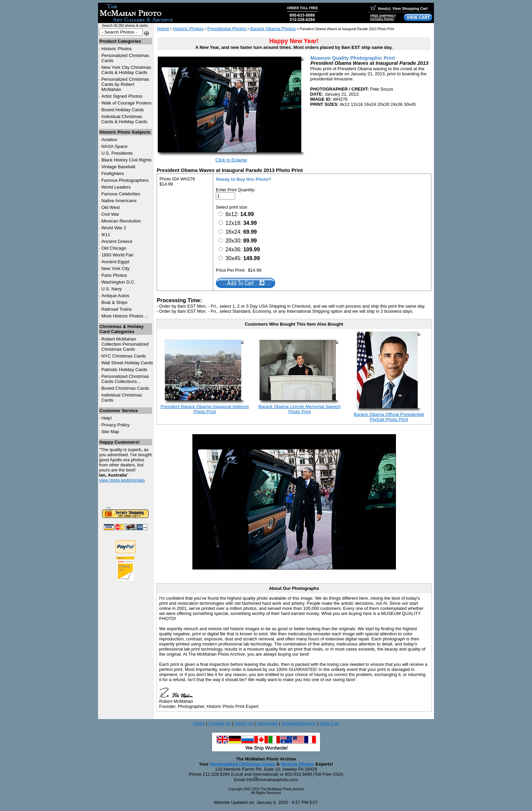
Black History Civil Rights (127, 160)
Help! (107, 418)
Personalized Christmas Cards (242, 764)
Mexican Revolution (121, 221)
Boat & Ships (115, 302)
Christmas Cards (124, 356)
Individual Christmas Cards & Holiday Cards (125, 119)
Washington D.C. (118, 282)
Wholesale (267, 723)
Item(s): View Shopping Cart (399, 8)
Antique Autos (115, 296)
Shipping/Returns (299, 723)
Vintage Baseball (118, 167)
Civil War (110, 214)
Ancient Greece (117, 241)
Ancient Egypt (115, 262)
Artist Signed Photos (122, 96)
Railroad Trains (117, 309)
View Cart (329, 723)
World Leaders (116, 187)
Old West (111, 207)
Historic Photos (117, 49)
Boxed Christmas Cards (125, 388)
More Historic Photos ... (125, 316)
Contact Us (220, 723)
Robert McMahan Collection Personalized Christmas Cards (125, 344)
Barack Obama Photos (273, 29)
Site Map (110, 432)
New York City (116, 268)
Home (163, 29)
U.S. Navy (112, 289)
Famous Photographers (125, 180)
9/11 (106, 235)
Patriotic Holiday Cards (125, 370)
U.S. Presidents (117, 153)
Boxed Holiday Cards (123, 110)
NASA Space (115, 146)
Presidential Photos (227, 29)
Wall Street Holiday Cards (127, 363)
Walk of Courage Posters (127, 103)
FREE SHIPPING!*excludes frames (383, 17)
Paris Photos (114, 275)
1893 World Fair (118, 255)
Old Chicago (114, 248)
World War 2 (114, 228)
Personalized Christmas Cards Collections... (125, 379)
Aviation (109, 140)
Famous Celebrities (121, 194)
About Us (244, 723)
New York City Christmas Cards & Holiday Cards (126, 70)
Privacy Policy (116, 425)
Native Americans (119, 201)
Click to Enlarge (231, 160)
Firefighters (113, 173)
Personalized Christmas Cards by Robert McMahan (125, 84)
